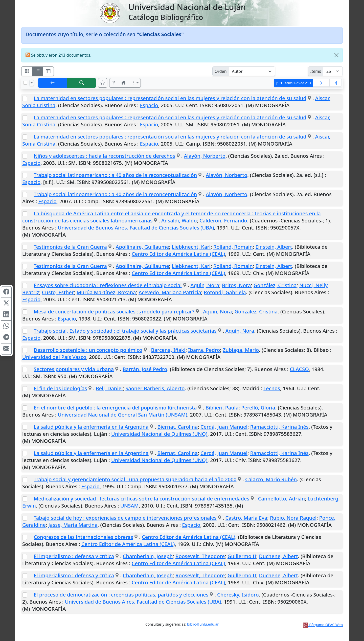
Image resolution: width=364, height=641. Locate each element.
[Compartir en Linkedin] (6, 315)
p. (294, 83)
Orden (221, 71)
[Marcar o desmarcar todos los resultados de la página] (25, 83)
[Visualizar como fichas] (27, 71)
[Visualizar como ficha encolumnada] (38, 71)
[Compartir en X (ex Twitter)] (6, 304)
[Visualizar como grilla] (48, 71)
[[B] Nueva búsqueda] (82, 83)
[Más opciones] (135, 83)
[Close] (336, 55)
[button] (114, 83)
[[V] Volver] (53, 83)
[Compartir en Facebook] (6, 292)
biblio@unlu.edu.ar (203, 624)
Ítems (316, 71)
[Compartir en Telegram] (6, 338)
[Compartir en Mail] (6, 349)
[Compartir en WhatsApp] (6, 326)
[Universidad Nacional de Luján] (110, 13)
